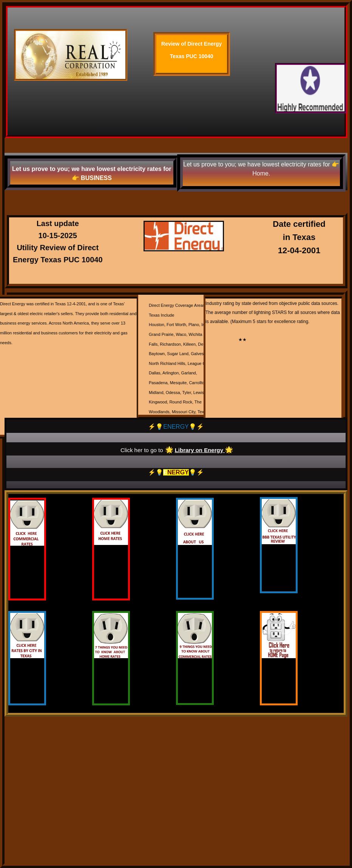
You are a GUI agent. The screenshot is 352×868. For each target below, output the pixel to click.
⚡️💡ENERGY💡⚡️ (176, 427)
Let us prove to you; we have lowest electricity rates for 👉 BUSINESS (92, 173)
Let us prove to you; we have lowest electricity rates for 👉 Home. (261, 169)
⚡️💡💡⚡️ (176, 472)
